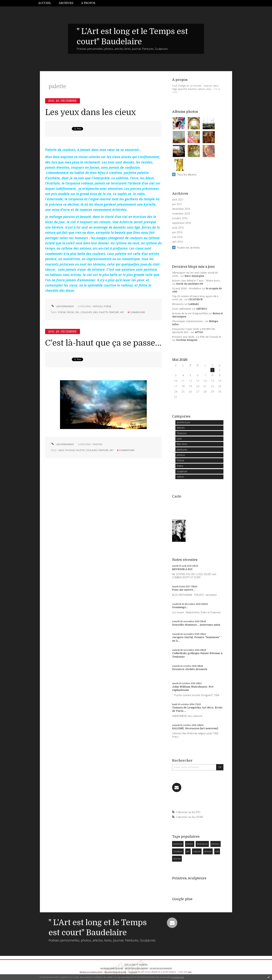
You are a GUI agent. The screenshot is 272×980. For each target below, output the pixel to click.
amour (208, 851)
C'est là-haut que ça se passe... (103, 343)
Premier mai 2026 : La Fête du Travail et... (197, 337)
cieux (61, 450)
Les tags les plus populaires (161, 968)
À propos (88, 3)
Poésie (108, 306)
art (122, 312)
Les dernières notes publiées (136, 968)
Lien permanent (62, 306)
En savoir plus (178, 977)
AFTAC (199, 332)
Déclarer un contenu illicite (91, 972)
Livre (179, 439)
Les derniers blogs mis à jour (112, 968)
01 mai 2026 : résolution (187, 288)
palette (103, 312)
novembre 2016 (181, 214)
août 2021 (178, 200)
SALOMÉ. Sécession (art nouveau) (195, 728)
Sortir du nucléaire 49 (190, 284)
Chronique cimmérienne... (188, 321)
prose (70, 312)
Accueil (45, 3)
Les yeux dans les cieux (90, 112)
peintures (182, 450)
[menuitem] (46, 3)
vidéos (180, 477)
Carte (177, 496)
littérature (202, 844)
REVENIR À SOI (182, 569)
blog (190, 972)
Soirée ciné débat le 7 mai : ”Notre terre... (197, 281)
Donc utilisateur (182, 309)
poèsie (62, 312)
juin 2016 (177, 232)
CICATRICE (195, 299)
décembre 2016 (181, 209)
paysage (70, 450)
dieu (96, 312)
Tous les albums (187, 174)
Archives (66, 3)
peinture (114, 312)
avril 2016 (177, 242)
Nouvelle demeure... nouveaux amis (196, 625)
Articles (98, 306)
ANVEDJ (202, 309)
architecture (183, 422)
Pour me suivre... (184, 590)
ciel (77, 312)
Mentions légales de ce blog (115, 972)
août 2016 (178, 228)
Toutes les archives (189, 247)
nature (197, 851)
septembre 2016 (181, 223)
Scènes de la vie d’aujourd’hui (190, 313)
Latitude (194, 304)
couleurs (86, 312)
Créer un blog (130, 964)
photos (98, 444)
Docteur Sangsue (187, 340)
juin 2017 (177, 204)
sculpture (182, 471)
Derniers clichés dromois (190, 669)
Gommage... (180, 607)
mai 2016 (177, 237)
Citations (182, 433)
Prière (180, 466)
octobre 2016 (180, 218)
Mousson (178, 304)
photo (190, 844)
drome (177, 859)
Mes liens (182, 444)
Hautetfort (143, 964)
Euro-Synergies (194, 276)
